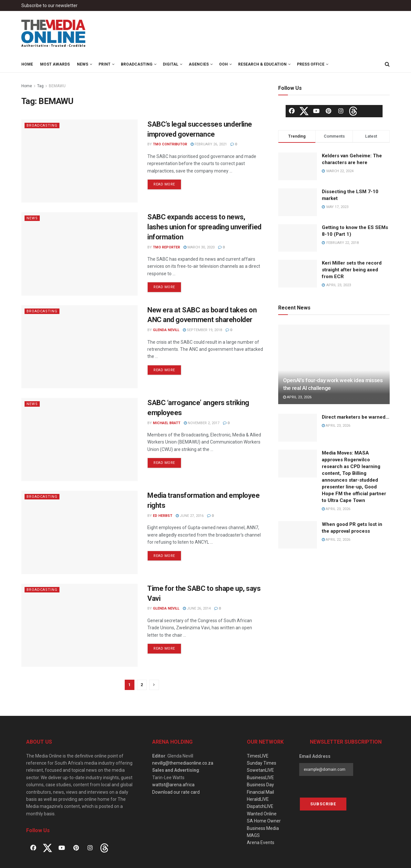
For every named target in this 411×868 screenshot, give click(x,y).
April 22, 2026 (336, 540)
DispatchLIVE (260, 806)
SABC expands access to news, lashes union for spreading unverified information (204, 227)
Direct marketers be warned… (356, 417)
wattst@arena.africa (173, 785)
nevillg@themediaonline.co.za (183, 763)
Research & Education (262, 64)
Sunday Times (262, 763)
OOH (223, 64)
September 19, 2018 (202, 330)
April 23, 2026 (297, 397)
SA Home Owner (264, 821)
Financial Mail (260, 792)
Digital (171, 64)
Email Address (315, 756)
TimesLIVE (258, 756)
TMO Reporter (166, 247)
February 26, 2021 (209, 144)
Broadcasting (137, 64)
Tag (40, 86)
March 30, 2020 (199, 247)
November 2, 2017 (202, 423)
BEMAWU (57, 86)
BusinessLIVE (260, 778)
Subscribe (323, 804)
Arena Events (261, 842)
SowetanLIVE (260, 770)
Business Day (260, 785)
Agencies (199, 64)
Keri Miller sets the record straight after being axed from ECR (352, 270)
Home (27, 64)
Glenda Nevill (166, 330)
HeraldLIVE (258, 799)
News (83, 64)
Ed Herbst (163, 516)
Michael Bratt (167, 423)
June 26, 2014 (197, 608)
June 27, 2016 (190, 516)
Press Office (311, 64)
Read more (164, 184)
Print (105, 64)
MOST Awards (55, 64)
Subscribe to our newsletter (49, 5)
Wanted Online (262, 814)
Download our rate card (176, 792)
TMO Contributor (170, 144)
